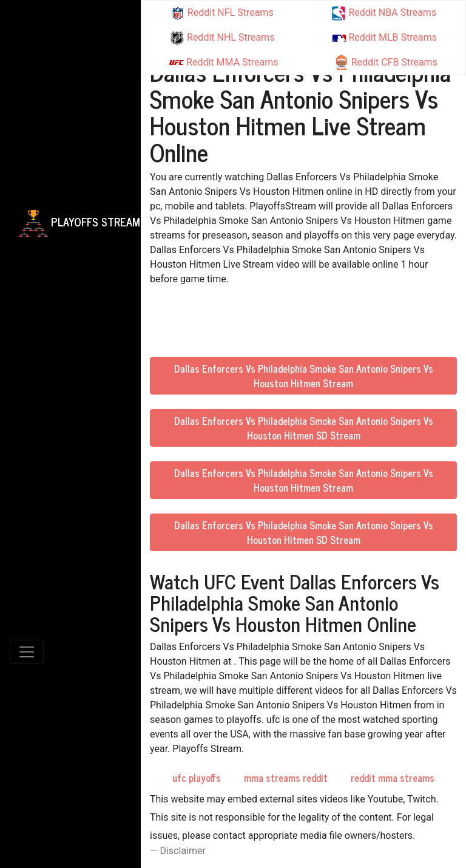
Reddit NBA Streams (384, 13)
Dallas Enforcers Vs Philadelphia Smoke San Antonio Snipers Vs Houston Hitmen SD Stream (304, 428)
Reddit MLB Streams (384, 37)
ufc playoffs (197, 778)
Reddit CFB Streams (386, 63)
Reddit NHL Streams (222, 38)
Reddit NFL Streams (222, 13)
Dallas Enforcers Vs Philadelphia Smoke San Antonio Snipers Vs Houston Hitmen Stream (304, 376)
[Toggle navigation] (27, 652)
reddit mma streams (393, 778)
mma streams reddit (286, 778)
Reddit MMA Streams (224, 63)
